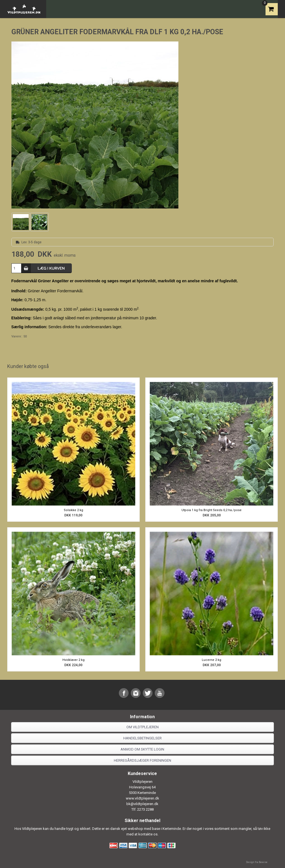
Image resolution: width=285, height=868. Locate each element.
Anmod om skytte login (142, 749)
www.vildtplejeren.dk (142, 798)
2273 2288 (145, 809)
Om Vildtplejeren (142, 727)
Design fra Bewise (257, 862)
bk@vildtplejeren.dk (142, 804)
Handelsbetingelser (142, 738)
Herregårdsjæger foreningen (142, 760)
